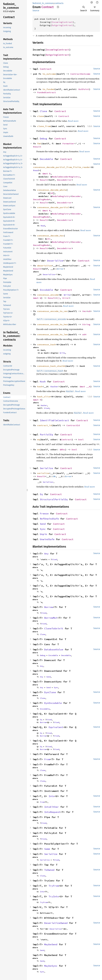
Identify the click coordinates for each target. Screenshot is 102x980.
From (47, 759)
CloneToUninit (54, 628)
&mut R (46, 210)
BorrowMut (51, 618)
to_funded (48, 89)
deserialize (44, 266)
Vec (84, 311)
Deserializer (49, 274)
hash (40, 386)
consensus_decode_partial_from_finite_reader (62, 167)
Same (47, 849)
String (86, 324)
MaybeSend (51, 944)
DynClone (50, 692)
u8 (52, 193)
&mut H (37, 400)
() (58, 298)
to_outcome (49, 74)
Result (37, 147)
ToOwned (49, 870)
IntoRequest (52, 812)
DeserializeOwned (56, 923)
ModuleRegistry (61, 196)
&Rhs (62, 450)
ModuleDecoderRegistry (66, 177)
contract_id (44, 425)
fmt (39, 143)
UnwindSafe (47, 539)
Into (52, 796)
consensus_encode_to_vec (52, 311)
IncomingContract (62, 22)
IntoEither (52, 807)
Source (36, 11)
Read (36, 170)
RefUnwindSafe (49, 519)
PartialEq (46, 435)
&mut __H (85, 386)
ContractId (73, 425)
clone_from (44, 126)
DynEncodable (53, 703)
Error (60, 269)
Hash (43, 382)
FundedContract (46, 92)
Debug (43, 139)
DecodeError (64, 180)
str (48, 239)
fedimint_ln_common (43, 3)
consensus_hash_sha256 (51, 366)
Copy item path (58, 7)
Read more (73, 121)
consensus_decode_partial (53, 207)
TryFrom (54, 886)
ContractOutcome (80, 74)
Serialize (46, 468)
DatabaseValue (54, 649)
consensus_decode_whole (52, 190)
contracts (59, 3)
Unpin (43, 534)
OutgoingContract (62, 25)
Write (67, 295)
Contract (46, 69)
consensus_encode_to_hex (52, 324)
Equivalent (56, 727)
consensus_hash (46, 344)
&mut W (37, 298)
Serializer (48, 482)
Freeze (44, 514)
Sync (43, 529)
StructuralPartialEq (54, 499)
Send (43, 524)
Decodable (46, 159)
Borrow (49, 607)
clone (41, 116)
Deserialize (55, 261)
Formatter (68, 143)
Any (46, 554)
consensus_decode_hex (50, 236)
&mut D (46, 173)
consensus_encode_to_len (52, 334)
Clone (43, 111)
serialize (43, 473)
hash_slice (44, 397)
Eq (41, 494)
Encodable (46, 290)
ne (39, 450)
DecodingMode (41, 199)
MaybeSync (51, 966)
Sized (46, 408)
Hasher (54, 386)
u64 (84, 334)
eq (39, 439)
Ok (54, 476)
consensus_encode (48, 295)
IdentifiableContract (54, 420)
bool (81, 439)
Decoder (76, 196)
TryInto (54, 896)
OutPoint (84, 89)
